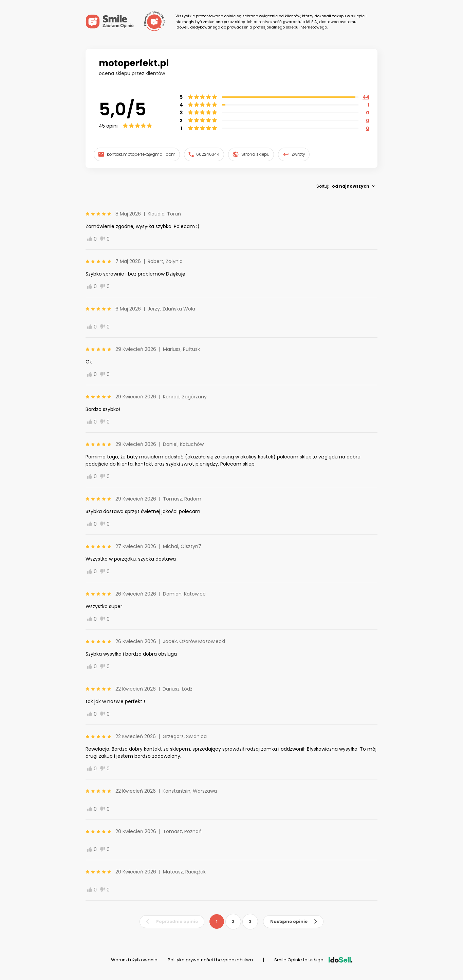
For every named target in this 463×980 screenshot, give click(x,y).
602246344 (204, 154)
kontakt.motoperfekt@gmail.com (137, 154)
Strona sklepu (251, 154)
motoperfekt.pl (134, 63)
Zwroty (294, 154)
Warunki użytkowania (134, 960)
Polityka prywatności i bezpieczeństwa (210, 960)
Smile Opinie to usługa (313, 960)
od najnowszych (351, 186)
